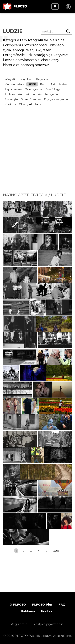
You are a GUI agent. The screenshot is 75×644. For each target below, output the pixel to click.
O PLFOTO (18, 604)
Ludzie (32, 84)
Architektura (26, 94)
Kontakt (47, 611)
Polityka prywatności (49, 624)
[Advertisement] (37, 153)
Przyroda (42, 79)
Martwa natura (14, 84)
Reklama (28, 611)
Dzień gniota (33, 89)
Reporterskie (13, 89)
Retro (44, 84)
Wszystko (11, 79)
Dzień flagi (53, 89)
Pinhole (10, 94)
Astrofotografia (48, 94)
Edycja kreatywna (56, 99)
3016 (56, 551)
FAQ (62, 604)
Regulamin (19, 624)
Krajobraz (27, 79)
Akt (53, 84)
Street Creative (31, 99)
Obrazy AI (25, 104)
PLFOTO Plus (42, 604)
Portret (63, 84)
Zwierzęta (11, 99)
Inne (38, 104)
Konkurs (10, 104)
